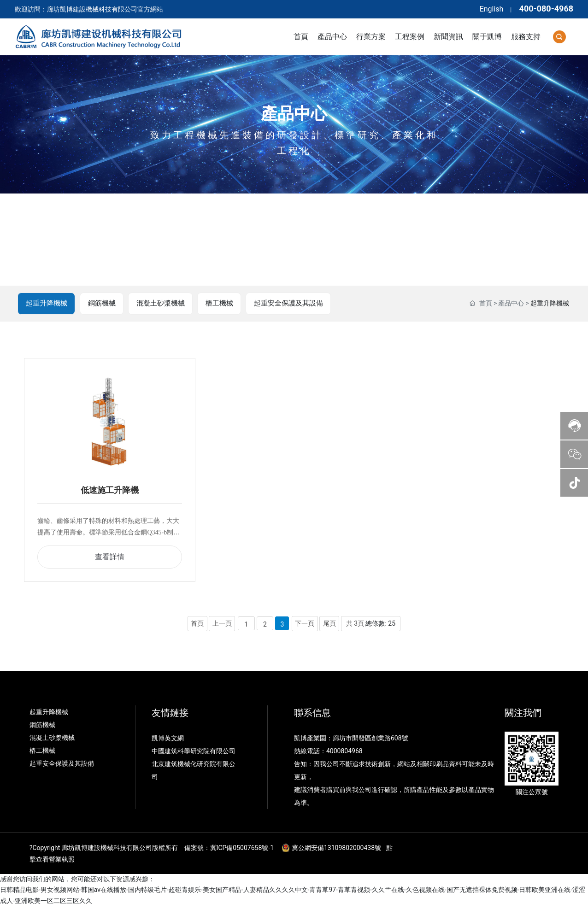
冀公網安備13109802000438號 (336, 850)
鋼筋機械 (103, 303)
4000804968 (344, 754)
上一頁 (222, 626)
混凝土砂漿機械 (163, 303)
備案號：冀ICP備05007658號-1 (229, 850)
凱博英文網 (168, 741)
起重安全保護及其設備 (294, 303)
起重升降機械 (47, 303)
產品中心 (294, 114)
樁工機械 (223, 303)
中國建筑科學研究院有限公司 (194, 754)
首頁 (486, 304)
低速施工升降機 (110, 492)
